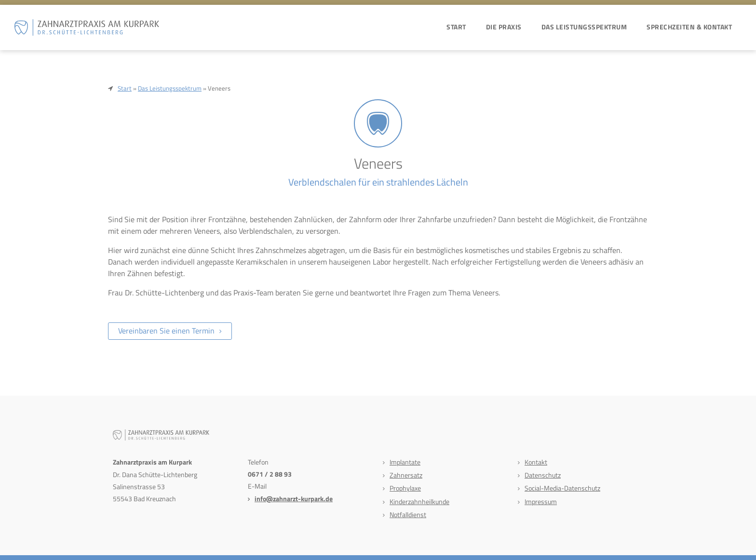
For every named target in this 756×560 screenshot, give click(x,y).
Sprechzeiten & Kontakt (689, 27)
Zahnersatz (406, 475)
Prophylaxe (405, 488)
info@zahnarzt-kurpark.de (294, 499)
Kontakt (536, 462)
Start (456, 27)
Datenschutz (543, 475)
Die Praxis (504, 27)
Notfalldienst (408, 514)
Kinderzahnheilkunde (419, 501)
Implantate (405, 462)
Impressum (541, 501)
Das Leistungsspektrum (584, 27)
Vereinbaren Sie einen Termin (166, 331)
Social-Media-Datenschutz (562, 488)
